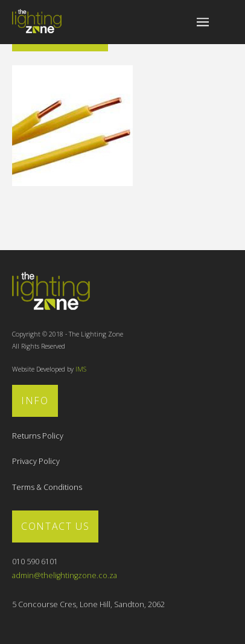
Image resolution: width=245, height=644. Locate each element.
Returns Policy (38, 436)
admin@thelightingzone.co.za (65, 575)
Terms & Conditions (47, 487)
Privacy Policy (36, 461)
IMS (81, 369)
